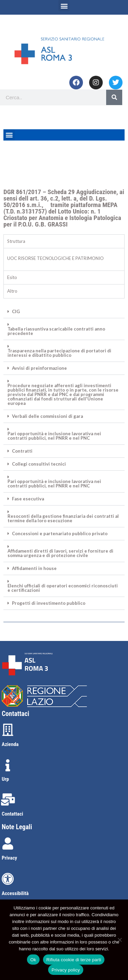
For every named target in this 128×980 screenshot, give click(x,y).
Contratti (22, 451)
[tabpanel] (64, 259)
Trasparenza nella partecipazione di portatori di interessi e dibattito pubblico (59, 353)
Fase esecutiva (28, 499)
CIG (16, 312)
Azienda (10, 744)
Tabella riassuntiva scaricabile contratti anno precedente (56, 331)
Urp (5, 779)
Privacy (9, 858)
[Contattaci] (8, 800)
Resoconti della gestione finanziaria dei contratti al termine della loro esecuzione (63, 518)
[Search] (114, 97)
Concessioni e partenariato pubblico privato (60, 534)
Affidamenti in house (34, 568)
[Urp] (8, 765)
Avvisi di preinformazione (39, 368)
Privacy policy (66, 970)
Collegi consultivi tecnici (39, 464)
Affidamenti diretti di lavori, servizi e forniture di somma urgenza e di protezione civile (60, 553)
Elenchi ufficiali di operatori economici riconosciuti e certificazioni (63, 588)
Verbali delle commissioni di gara (47, 416)
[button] (64, 6)
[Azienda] (8, 730)
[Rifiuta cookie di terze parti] (119, 940)
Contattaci (12, 814)
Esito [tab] (12, 277)
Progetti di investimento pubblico (49, 603)
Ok (33, 960)
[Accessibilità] (8, 879)
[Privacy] (8, 844)
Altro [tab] (12, 291)
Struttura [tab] (16, 241)
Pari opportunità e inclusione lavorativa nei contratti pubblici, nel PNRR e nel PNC (54, 436)
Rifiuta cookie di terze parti (74, 960)
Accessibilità (15, 893)
